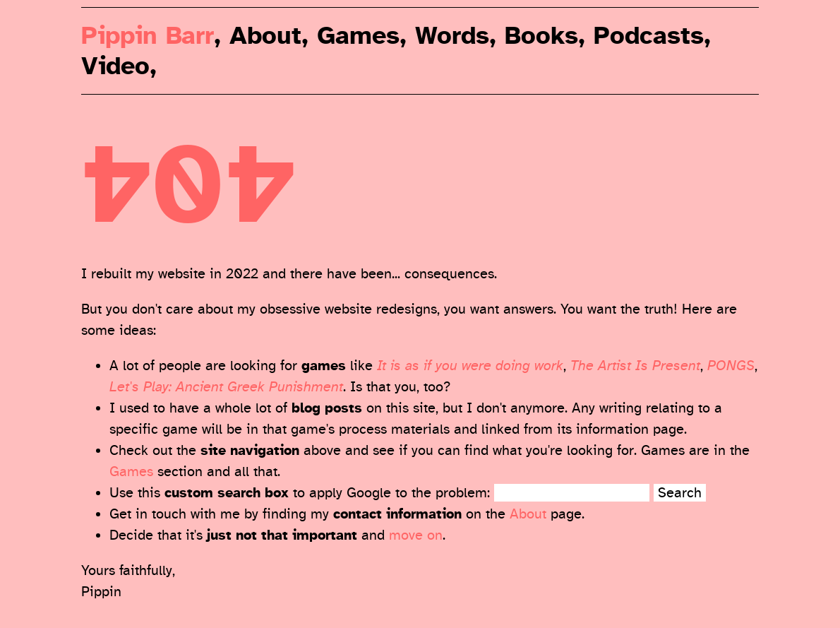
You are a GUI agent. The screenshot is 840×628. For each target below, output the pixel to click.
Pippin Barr (148, 36)
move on (416, 535)
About (265, 36)
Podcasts (649, 36)
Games (358, 36)
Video (115, 66)
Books (541, 36)
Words (452, 36)
